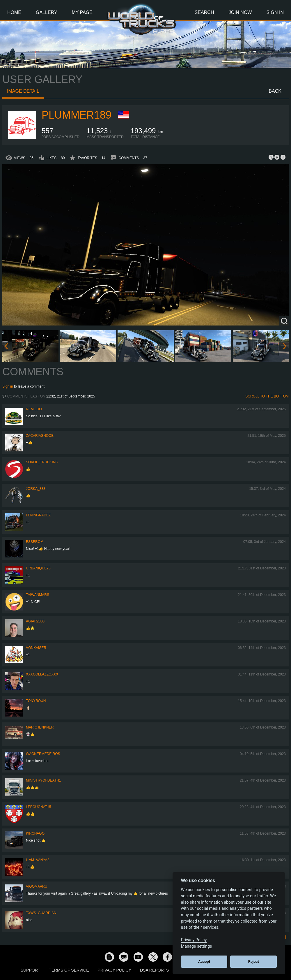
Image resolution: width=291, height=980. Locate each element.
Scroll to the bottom (267, 396)
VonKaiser (36, 648)
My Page (82, 12)
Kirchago (35, 833)
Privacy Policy (115, 970)
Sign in (8, 386)
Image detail (23, 91)
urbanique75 (38, 568)
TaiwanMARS (38, 595)
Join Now (240, 12)
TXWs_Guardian (41, 913)
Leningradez (38, 515)
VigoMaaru (37, 886)
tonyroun (36, 701)
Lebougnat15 (38, 807)
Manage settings (197, 946)
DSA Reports (154, 970)
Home (14, 12)
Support (30, 970)
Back (275, 91)
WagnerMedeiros (43, 754)
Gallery (47, 12)
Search (204, 12)
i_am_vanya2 (38, 860)
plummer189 (77, 115)
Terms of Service (69, 970)
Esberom (35, 542)
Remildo (34, 409)
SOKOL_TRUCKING (42, 462)
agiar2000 (35, 621)
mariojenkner (40, 727)
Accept (204, 961)
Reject (254, 961)
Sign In (275, 12)
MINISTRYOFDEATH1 (43, 780)
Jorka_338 (36, 489)
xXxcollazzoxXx (42, 674)
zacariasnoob (40, 436)
